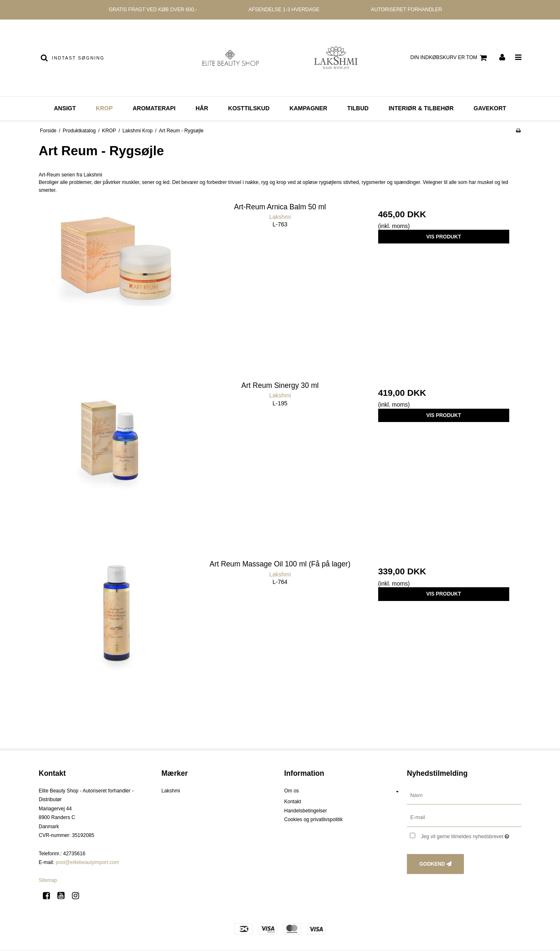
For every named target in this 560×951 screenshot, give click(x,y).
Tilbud (358, 108)
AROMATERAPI (154, 108)
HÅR (202, 108)
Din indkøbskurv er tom (450, 58)
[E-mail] (464, 817)
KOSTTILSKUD (249, 108)
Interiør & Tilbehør (421, 108)
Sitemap (48, 880)
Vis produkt (444, 237)
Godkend (432, 864)
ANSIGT (65, 108)
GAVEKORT (490, 108)
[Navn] (464, 795)
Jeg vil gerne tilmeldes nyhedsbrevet (471, 835)
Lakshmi (171, 791)
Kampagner (308, 108)
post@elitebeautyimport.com (87, 862)
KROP (104, 108)
